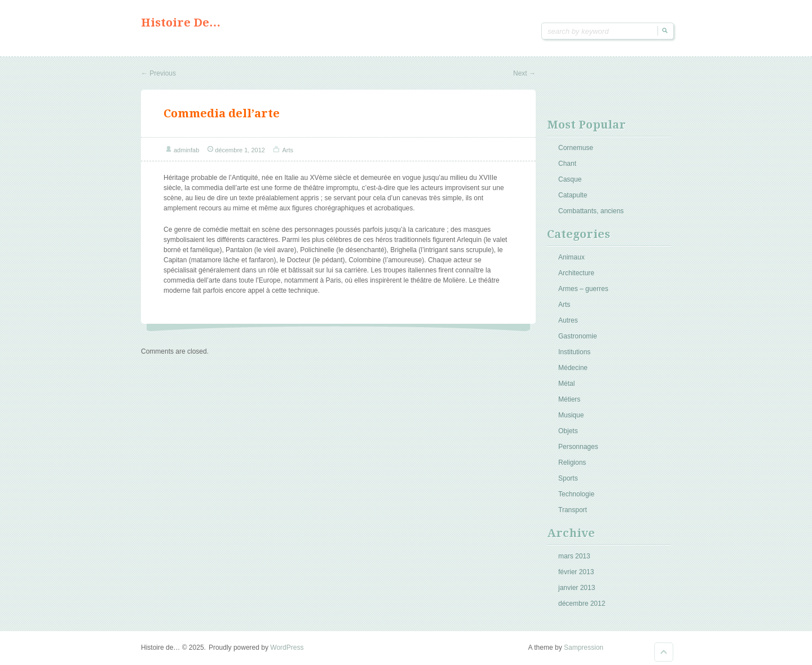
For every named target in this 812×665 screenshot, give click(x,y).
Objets (568, 431)
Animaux (572, 257)
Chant (567, 164)
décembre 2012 (582, 604)
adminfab (186, 150)
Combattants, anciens (591, 211)
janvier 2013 (577, 588)
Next (524, 73)
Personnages (578, 447)
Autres (568, 320)
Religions (572, 463)
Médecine (573, 368)
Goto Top (664, 652)
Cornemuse (576, 148)
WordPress (287, 648)
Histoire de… (181, 23)
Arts (288, 150)
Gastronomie (578, 336)
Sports (568, 478)
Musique (571, 415)
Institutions (574, 352)
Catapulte (573, 195)
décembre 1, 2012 (240, 150)
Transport (573, 510)
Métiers (569, 399)
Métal (566, 384)
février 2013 (576, 572)
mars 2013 (574, 556)
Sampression (584, 648)
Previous (158, 73)
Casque (570, 179)
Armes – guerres (583, 289)
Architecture (576, 273)
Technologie (576, 494)
